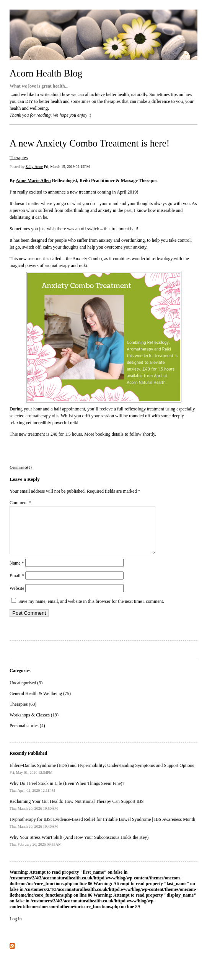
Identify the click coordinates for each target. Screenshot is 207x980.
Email (17, 585)
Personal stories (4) (27, 735)
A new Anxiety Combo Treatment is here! (90, 143)
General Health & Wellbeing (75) (40, 703)
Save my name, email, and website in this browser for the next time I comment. (91, 610)
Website (17, 597)
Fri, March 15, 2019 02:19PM (67, 167)
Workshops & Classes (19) (34, 724)
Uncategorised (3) (26, 692)
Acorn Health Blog (46, 73)
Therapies (19, 158)
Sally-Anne (34, 167)
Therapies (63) (23, 713)
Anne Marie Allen (33, 181)
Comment (20, 503)
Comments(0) (21, 467)
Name (17, 572)
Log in (16, 928)
